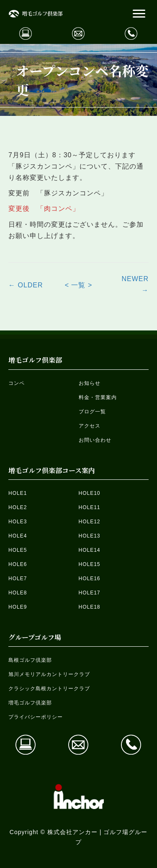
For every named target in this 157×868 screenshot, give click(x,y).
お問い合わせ (95, 440)
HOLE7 (18, 579)
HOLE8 (18, 593)
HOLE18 (90, 607)
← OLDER (26, 285)
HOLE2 (18, 507)
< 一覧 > (79, 285)
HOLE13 (90, 536)
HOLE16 (90, 579)
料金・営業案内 (98, 397)
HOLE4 (18, 536)
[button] (139, 14)
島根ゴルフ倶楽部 (30, 660)
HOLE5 (18, 550)
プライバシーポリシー (36, 717)
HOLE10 (90, 493)
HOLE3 (18, 522)
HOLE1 (18, 493)
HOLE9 (18, 607)
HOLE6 (18, 564)
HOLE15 (90, 564)
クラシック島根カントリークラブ (49, 689)
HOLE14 (90, 550)
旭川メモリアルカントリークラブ (49, 674)
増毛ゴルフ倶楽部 (30, 703)
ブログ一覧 (92, 412)
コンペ (17, 383)
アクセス (90, 426)
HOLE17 (90, 593)
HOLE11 (90, 507)
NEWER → (135, 284)
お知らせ (90, 383)
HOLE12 (90, 522)
